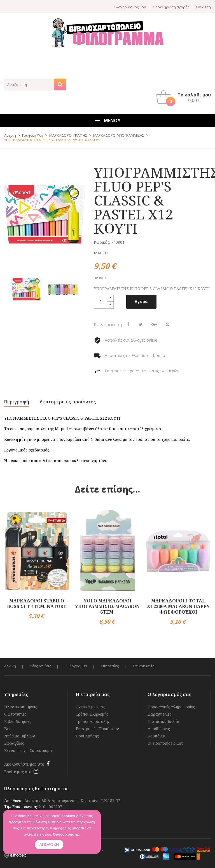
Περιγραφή (17, 402)
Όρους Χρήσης (66, 834)
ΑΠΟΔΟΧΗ (49, 845)
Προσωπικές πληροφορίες (171, 707)
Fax (7, 729)
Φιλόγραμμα (77, 666)
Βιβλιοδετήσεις (18, 721)
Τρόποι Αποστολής (93, 721)
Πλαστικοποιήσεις (21, 707)
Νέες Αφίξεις (41, 666)
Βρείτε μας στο (18, 772)
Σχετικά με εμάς (91, 707)
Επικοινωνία (145, 666)
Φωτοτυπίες (15, 714)
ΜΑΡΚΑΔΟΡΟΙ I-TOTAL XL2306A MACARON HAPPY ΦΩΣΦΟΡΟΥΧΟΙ (178, 606)
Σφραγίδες (14, 743)
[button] (185, 97)
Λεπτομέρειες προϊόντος (68, 402)
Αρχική (10, 666)
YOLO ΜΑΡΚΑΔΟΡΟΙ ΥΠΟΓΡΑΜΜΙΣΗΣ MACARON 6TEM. (107, 606)
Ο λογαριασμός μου (129, 7)
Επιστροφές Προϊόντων (97, 729)
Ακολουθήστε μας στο (24, 764)
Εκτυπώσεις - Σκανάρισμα (28, 750)
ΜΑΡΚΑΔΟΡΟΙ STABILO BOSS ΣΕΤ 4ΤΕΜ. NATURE (37, 604)
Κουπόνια (156, 736)
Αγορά (141, 301)
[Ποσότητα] (101, 302)
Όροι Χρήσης (87, 736)
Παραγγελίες (160, 714)
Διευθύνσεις (159, 729)
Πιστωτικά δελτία (163, 721)
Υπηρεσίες (111, 666)
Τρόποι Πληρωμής (92, 714)
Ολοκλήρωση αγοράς (171, 7)
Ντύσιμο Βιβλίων (20, 736)
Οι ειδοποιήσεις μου (165, 743)
